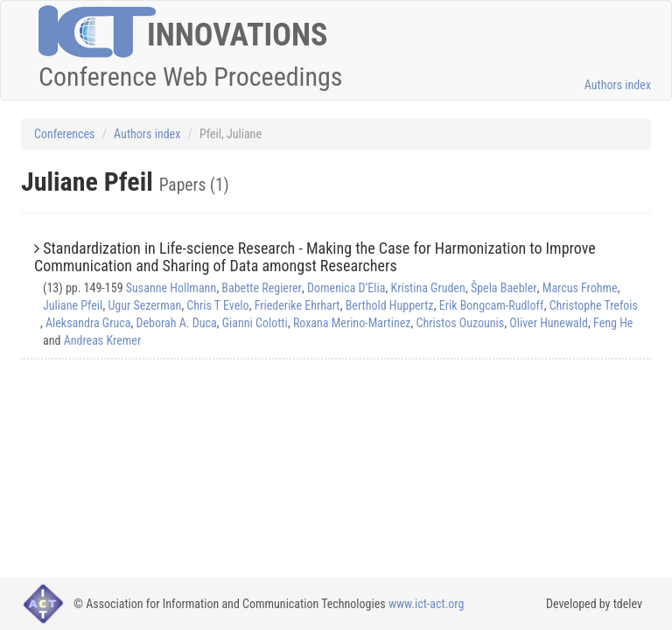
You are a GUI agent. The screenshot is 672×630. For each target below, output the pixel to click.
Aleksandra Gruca (88, 323)
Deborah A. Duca (177, 323)
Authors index (618, 85)
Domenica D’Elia (346, 288)
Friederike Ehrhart (297, 305)
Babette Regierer (262, 288)
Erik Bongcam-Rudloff (492, 305)
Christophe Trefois (594, 305)
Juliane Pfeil (73, 305)
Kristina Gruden (428, 288)
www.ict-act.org (427, 604)
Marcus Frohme (580, 288)
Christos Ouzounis (461, 323)
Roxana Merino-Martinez (352, 323)
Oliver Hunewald (549, 323)
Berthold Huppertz (390, 305)
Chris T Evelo (217, 305)
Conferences (64, 134)
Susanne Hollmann (171, 288)
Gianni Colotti (255, 323)
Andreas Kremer (103, 340)
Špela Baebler (504, 288)
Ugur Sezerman (144, 305)
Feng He (613, 323)
